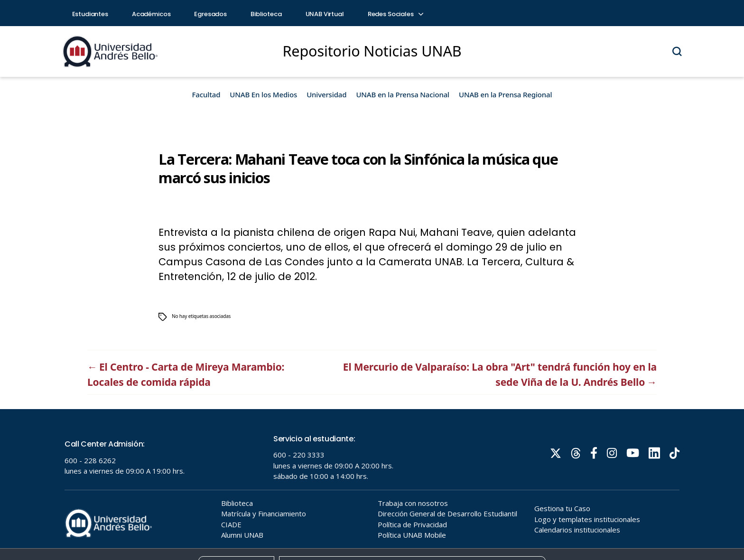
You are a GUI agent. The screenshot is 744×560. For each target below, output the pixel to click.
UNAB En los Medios (263, 94)
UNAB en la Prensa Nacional (403, 94)
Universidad (326, 94)
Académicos (151, 14)
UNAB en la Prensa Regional (505, 94)
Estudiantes (90, 14)
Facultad (206, 94)
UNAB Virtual (325, 14)
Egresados (210, 14)
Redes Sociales (395, 14)
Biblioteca (266, 14)
